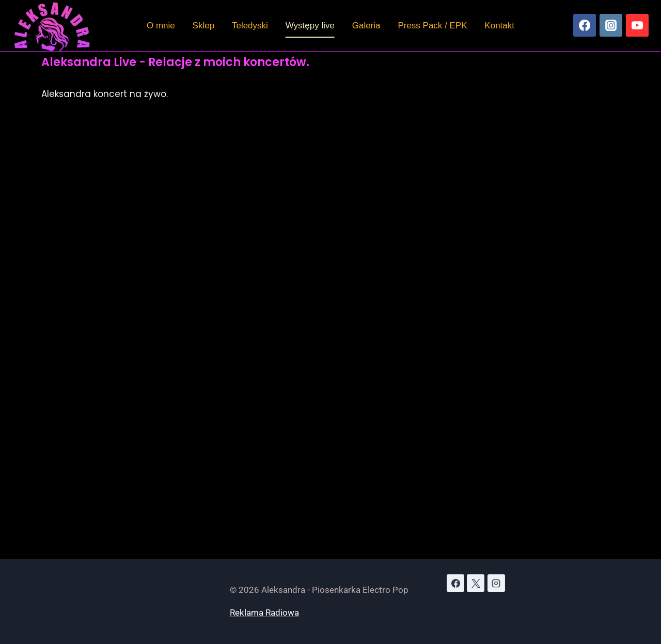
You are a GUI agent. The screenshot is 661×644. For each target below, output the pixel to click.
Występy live (310, 26)
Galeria (366, 26)
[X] (476, 583)
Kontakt (499, 26)
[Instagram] (611, 25)
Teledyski (250, 26)
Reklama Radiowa (264, 613)
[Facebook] (585, 25)
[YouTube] (637, 25)
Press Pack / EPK (432, 26)
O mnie (161, 26)
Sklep (204, 26)
